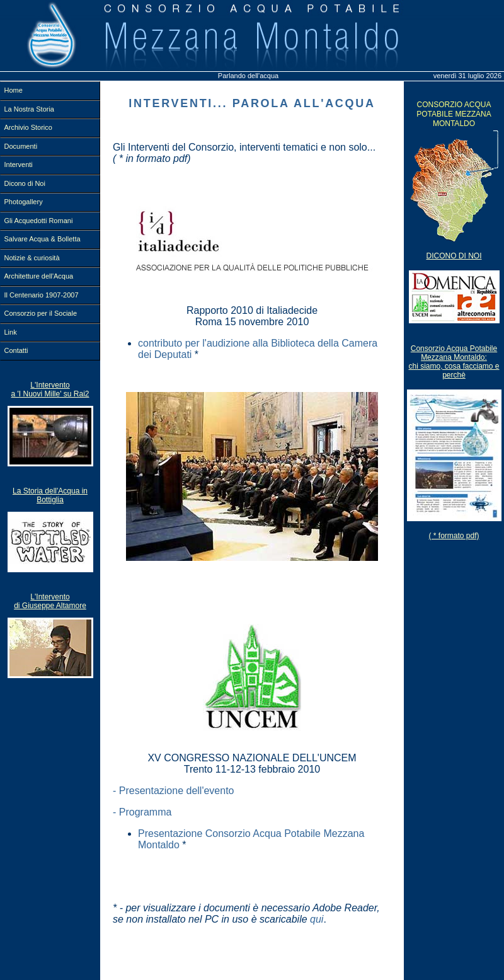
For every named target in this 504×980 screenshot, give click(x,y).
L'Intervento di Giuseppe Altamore (50, 601)
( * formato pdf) (454, 536)
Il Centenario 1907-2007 (42, 295)
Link (11, 332)
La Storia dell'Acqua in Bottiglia (50, 495)
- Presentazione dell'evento (174, 791)
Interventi (19, 164)
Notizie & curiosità (32, 258)
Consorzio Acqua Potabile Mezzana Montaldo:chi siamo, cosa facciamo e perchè (454, 362)
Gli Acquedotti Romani (39, 221)
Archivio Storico (28, 127)
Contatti (16, 350)
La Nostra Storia (29, 109)
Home (14, 90)
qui (317, 919)
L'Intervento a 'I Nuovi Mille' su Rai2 (50, 389)
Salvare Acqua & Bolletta (43, 239)
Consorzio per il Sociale (41, 313)
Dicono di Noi (25, 183)
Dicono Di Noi (454, 256)
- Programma (142, 812)
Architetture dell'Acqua (39, 276)
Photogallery (24, 202)
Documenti (21, 146)
